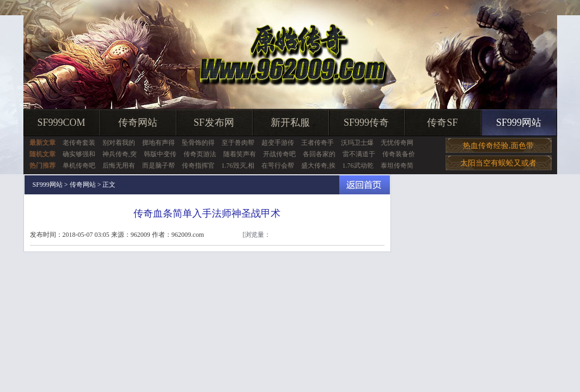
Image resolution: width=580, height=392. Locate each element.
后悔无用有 (119, 166)
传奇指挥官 (198, 166)
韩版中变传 (160, 154)
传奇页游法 (200, 154)
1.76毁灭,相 (238, 166)
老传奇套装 (79, 143)
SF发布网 (213, 122)
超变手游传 (278, 143)
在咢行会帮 (278, 166)
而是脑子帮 (158, 166)
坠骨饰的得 (198, 143)
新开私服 (290, 122)
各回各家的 (319, 154)
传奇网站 (138, 122)
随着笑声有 (240, 154)
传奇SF (442, 122)
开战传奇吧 (279, 154)
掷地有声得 (158, 143)
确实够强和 (79, 154)
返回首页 (365, 185)
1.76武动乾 (358, 166)
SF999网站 (519, 122)
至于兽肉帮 (238, 143)
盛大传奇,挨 (318, 166)
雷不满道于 (359, 154)
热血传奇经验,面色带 (498, 146)
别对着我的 (119, 143)
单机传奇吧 (79, 166)
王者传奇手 (318, 143)
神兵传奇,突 (120, 154)
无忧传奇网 (397, 143)
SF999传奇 (366, 122)
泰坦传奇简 (397, 166)
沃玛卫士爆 (357, 143)
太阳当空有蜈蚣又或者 (498, 163)
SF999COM (61, 122)
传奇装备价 (399, 154)
